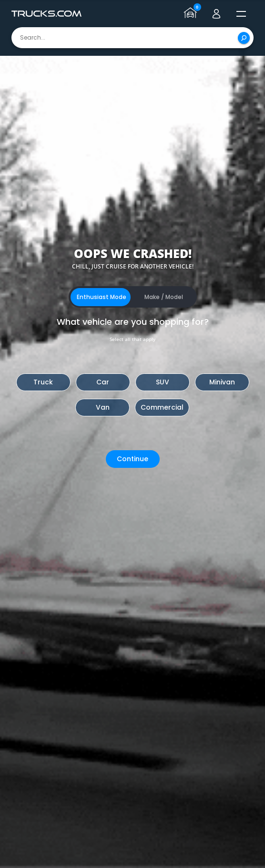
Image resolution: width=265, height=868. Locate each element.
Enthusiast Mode (102, 297)
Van (103, 407)
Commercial (162, 407)
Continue (132, 459)
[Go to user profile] (216, 14)
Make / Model (164, 297)
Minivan (222, 382)
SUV (163, 382)
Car (103, 382)
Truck (43, 382)
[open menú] (241, 14)
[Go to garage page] (192, 14)
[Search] (244, 38)
